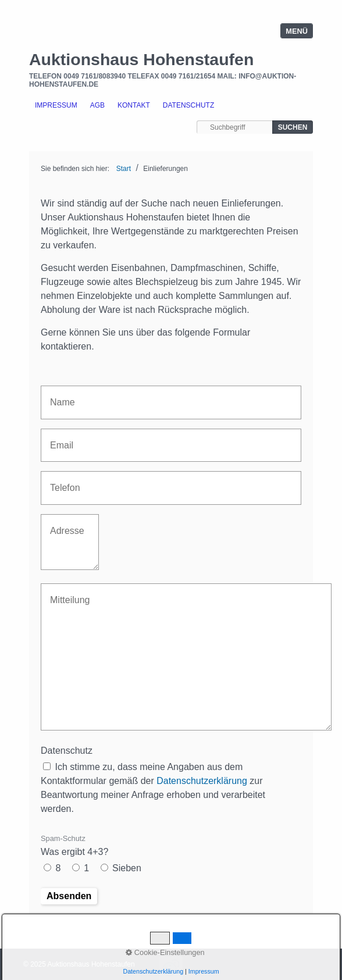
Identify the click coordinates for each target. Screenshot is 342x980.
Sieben (127, 868)
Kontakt (134, 105)
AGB (97, 105)
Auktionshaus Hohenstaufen (141, 59)
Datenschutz (188, 105)
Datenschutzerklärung (202, 781)
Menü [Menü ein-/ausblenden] (297, 31)
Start (124, 169)
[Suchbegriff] (234, 127)
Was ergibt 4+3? (74, 845)
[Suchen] (293, 127)
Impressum (56, 105)
